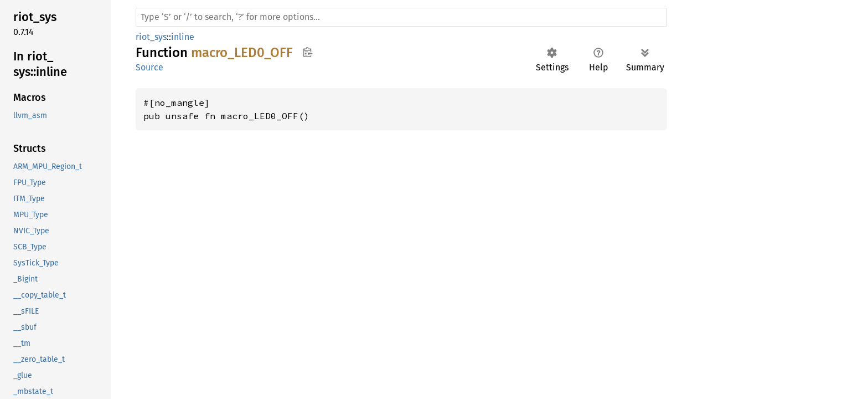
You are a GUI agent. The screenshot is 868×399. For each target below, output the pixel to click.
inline (183, 37)
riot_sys (151, 37)
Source (149, 67)
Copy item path (308, 52)
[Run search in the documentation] (401, 17)
